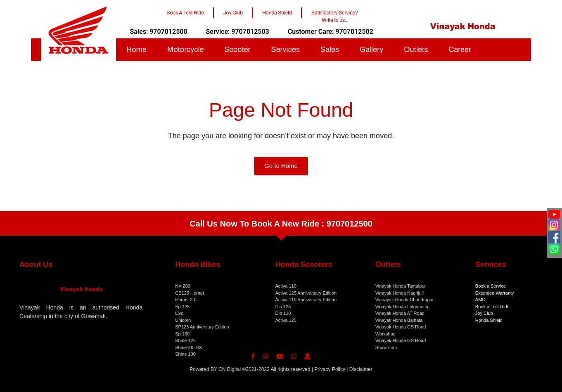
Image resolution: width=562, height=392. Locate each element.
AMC (480, 300)
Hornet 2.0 (186, 300)
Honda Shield (489, 320)
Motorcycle (186, 50)
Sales (330, 50)
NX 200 (183, 286)
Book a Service (491, 286)
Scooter (237, 50)
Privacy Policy (330, 369)
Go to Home (281, 166)
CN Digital (230, 369)
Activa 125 (286, 320)
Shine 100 (185, 354)
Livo (179, 313)
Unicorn (183, 320)
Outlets (416, 50)
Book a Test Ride (492, 307)
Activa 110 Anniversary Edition (306, 300)
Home (136, 50)
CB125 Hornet (190, 293)
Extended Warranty (495, 293)
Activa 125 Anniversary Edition (306, 293)
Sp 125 (182, 307)
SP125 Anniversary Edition (202, 327)
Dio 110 (283, 313)
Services (286, 50)
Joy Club (484, 313)
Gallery (371, 50)
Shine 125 (185, 340)
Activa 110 (286, 286)
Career (460, 50)
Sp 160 (182, 334)
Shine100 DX (189, 347)
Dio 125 (283, 307)
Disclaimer (361, 369)
